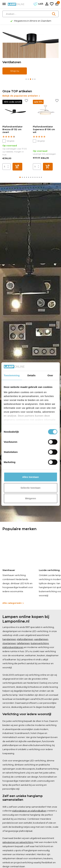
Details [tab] (31, 375)
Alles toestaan (31, 477)
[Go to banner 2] (30, 52)
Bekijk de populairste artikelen (21, 96)
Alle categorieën (13, 603)
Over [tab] (50, 375)
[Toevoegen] (17, 167)
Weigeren (30, 498)
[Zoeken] (30, 14)
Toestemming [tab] (12, 375)
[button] (26, 79)
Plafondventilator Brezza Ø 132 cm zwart (13, 129)
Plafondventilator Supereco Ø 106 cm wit (44, 129)
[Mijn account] (47, 4)
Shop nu (15, 71)
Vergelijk (8, 141)
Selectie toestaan (30, 488)
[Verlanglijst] (52, 4)
